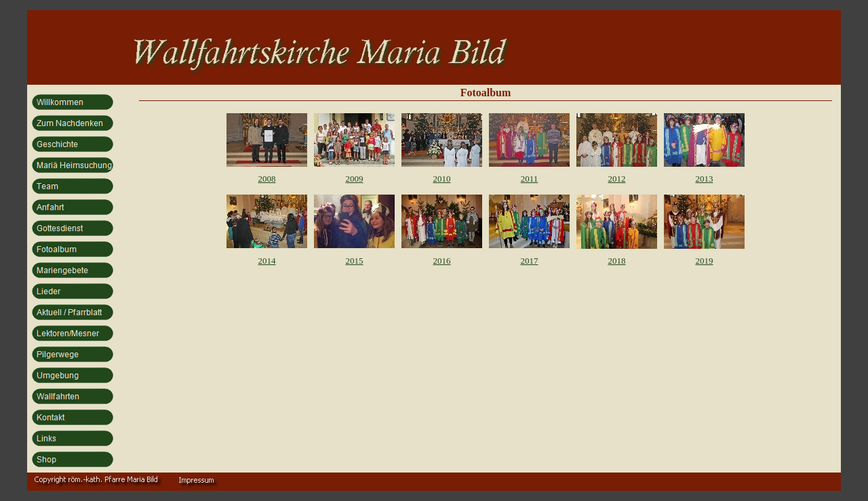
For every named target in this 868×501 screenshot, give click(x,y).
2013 (705, 179)
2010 (442, 179)
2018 (617, 261)
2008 (267, 179)
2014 (267, 261)
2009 (355, 179)
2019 (705, 261)
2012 (617, 179)
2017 (530, 261)
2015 (355, 261)
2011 (530, 179)
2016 (442, 261)
